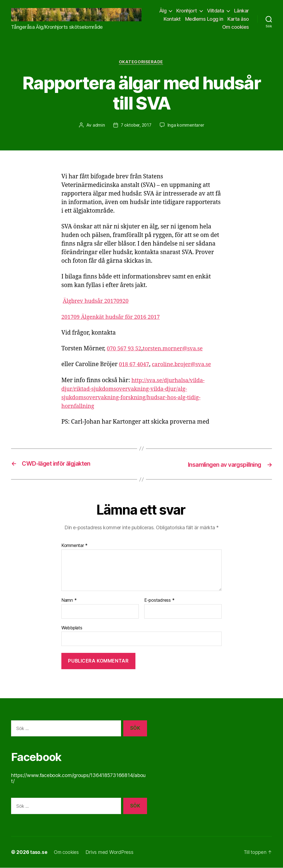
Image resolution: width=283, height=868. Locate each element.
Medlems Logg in (204, 19)
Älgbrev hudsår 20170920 (98, 302)
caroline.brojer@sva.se (185, 365)
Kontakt (172, 19)
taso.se (39, 852)
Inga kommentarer (187, 126)
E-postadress (159, 601)
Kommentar (74, 546)
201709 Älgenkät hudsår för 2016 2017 (114, 318)
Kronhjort (187, 11)
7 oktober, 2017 (136, 126)
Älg (163, 11)
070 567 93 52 (125, 349)
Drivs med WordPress (112, 852)
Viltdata (216, 11)
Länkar (242, 11)
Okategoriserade (141, 62)
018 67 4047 (135, 365)
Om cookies (236, 27)
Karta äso (238, 19)
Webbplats (72, 628)
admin (97, 126)
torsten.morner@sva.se (177, 349)
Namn (69, 601)
